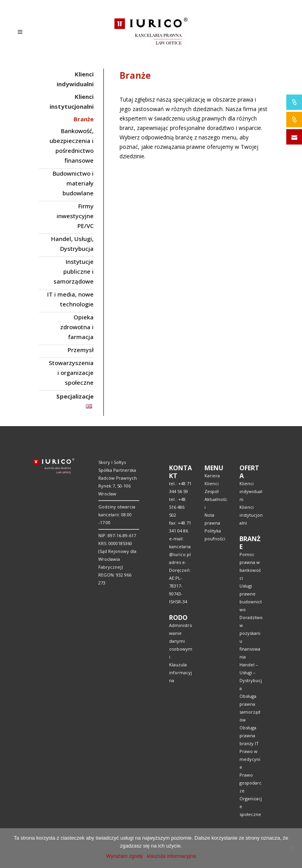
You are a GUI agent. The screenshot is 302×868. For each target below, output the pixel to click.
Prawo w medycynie (250, 759)
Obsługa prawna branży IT (249, 735)
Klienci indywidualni (251, 491)
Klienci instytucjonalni (251, 515)
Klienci (212, 483)
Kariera (212, 476)
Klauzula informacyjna (180, 672)
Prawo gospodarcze (250, 783)
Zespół (212, 491)
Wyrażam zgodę (125, 856)
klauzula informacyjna (171, 856)
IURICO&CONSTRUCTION (294, 120)
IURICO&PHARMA (294, 102)
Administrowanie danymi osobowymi (181, 641)
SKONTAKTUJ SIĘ (294, 137)
